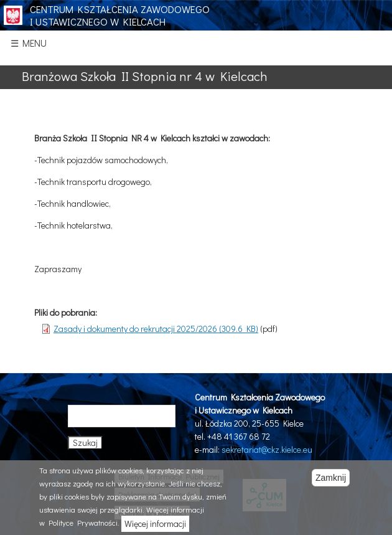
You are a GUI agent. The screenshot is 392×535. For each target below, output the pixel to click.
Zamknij (331, 478)
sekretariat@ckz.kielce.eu (267, 449)
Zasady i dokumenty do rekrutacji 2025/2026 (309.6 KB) (156, 329)
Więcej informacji (155, 523)
